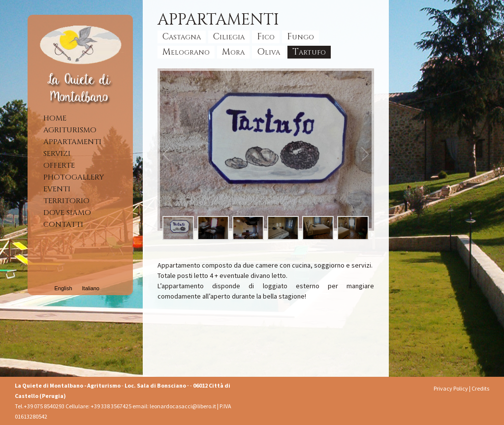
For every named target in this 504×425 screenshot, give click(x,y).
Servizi (57, 154)
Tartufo (309, 52)
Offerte (59, 166)
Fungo (300, 37)
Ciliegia (229, 37)
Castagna (182, 37)
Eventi (57, 189)
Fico (266, 37)
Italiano (91, 288)
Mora (233, 52)
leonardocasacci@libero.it (183, 406)
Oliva (268, 52)
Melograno (186, 52)
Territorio (66, 201)
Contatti (63, 225)
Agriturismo (70, 130)
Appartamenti (72, 142)
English (63, 288)
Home (55, 118)
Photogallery (74, 177)
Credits (480, 388)
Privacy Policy (451, 388)
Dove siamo (67, 213)
